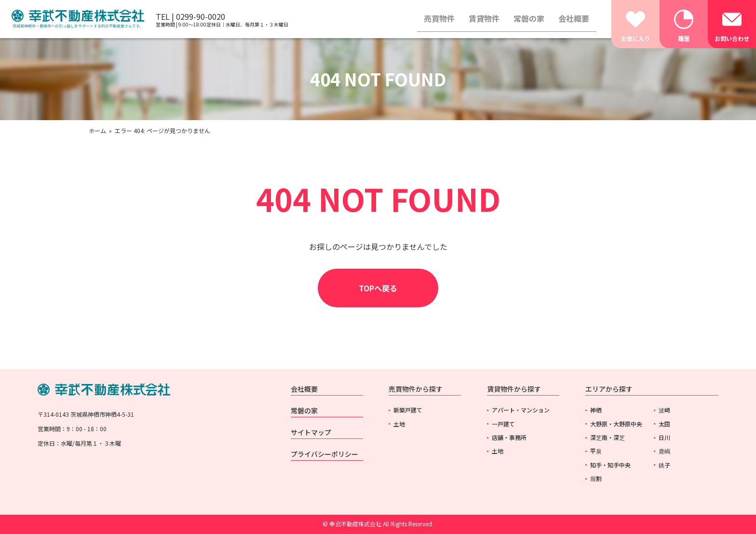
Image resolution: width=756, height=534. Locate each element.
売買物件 (439, 18)
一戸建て (503, 424)
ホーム (97, 130)
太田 (664, 424)
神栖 (596, 410)
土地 (399, 424)
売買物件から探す (416, 389)
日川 (664, 437)
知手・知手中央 (610, 465)
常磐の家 (529, 18)
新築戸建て (408, 410)
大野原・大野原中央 (616, 424)
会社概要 (574, 18)
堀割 (596, 478)
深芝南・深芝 (607, 437)
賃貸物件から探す (514, 389)
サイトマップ (311, 432)
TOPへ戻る (378, 288)
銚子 (664, 465)
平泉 (596, 451)
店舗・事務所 (509, 437)
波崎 (664, 410)
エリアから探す (609, 389)
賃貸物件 (484, 18)
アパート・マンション (521, 410)
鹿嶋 (664, 451)
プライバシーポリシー (324, 454)
